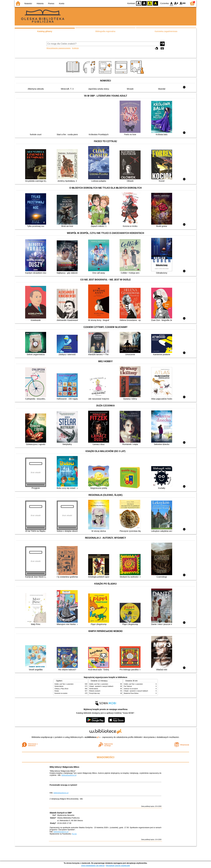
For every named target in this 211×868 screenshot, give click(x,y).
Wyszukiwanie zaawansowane (59, 48)
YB (150, 3)
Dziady (57, 691)
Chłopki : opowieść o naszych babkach (101, 686)
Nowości (28, 3)
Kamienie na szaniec (61, 693)
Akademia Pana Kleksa (131, 693)
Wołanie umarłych (95, 691)
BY (155, 3)
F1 (176, 3)
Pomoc (51, 3)
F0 (171, 3)
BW (144, 3)
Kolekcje (75, 48)
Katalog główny (45, 31)
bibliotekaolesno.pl (69, 775)
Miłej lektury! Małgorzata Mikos (64, 767)
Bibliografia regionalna (105, 31)
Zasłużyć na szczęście (131, 689)
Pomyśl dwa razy (94, 693)
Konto (62, 3)
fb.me (74, 834)
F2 (183, 3)
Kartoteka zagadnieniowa (166, 31)
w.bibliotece (92, 737)
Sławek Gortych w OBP (61, 813)
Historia (40, 3)
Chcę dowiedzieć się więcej (93, 866)
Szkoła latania (59, 686)
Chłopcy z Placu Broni (61, 689)
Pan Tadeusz (128, 686)
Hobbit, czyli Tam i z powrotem (64, 684)
